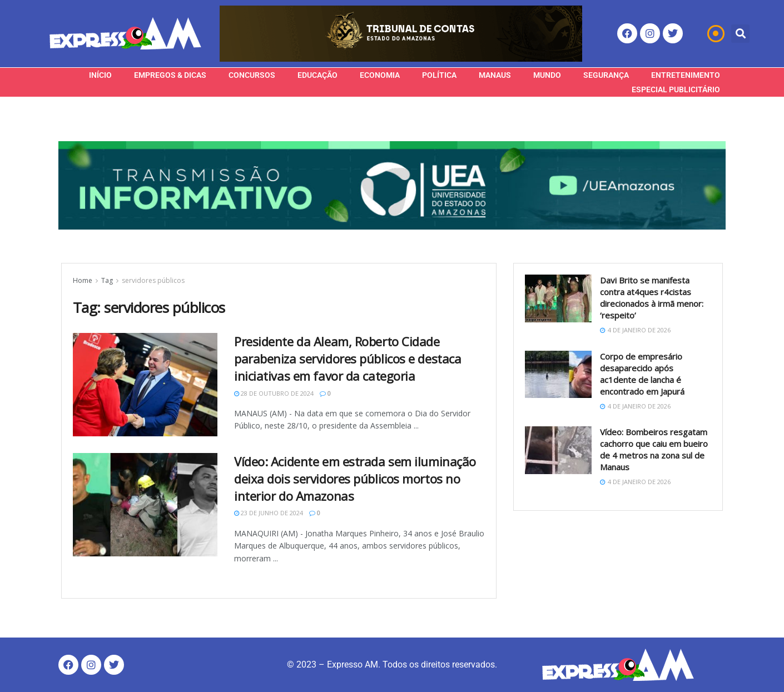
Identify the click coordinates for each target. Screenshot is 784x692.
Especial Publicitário (676, 89)
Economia (380, 75)
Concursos (252, 75)
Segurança (606, 75)
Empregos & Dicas (170, 75)
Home (83, 280)
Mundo (547, 75)
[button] (740, 34)
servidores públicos (153, 280)
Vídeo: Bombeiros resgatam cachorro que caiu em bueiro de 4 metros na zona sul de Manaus (654, 449)
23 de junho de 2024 (269, 513)
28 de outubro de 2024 (274, 393)
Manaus (495, 75)
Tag (107, 280)
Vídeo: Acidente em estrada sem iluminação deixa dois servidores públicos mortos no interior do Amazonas (355, 479)
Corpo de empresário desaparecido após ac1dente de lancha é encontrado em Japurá (642, 374)
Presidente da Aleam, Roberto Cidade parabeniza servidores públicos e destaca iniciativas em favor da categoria (348, 359)
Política (439, 75)
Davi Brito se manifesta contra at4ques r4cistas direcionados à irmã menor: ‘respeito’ (652, 298)
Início (100, 75)
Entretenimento (686, 75)
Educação (317, 75)
